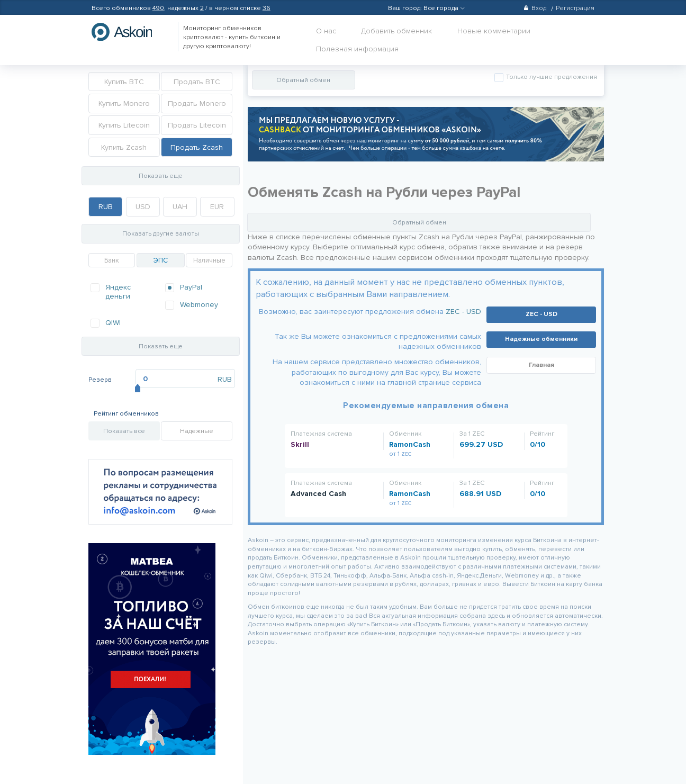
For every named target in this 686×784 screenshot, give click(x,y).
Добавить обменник (396, 31)
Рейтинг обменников (126, 414)
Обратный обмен (303, 80)
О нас (326, 31)
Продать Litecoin (197, 125)
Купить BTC (124, 82)
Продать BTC (197, 82)
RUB (106, 207)
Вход (535, 8)
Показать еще (161, 176)
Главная (541, 365)
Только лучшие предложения (551, 77)
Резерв (100, 380)
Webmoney (199, 305)
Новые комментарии (494, 31)
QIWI (113, 323)
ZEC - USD (463, 312)
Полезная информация (357, 49)
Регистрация (575, 8)
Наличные (209, 260)
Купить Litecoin (124, 125)
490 (158, 8)
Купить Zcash (124, 147)
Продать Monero (197, 103)
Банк (112, 260)
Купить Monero (124, 103)
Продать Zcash (197, 147)
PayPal (191, 287)
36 (267, 8)
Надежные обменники (541, 339)
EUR (217, 207)
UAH (180, 207)
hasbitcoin (130, 32)
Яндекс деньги (118, 292)
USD (143, 207)
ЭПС (161, 260)
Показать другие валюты (161, 234)
